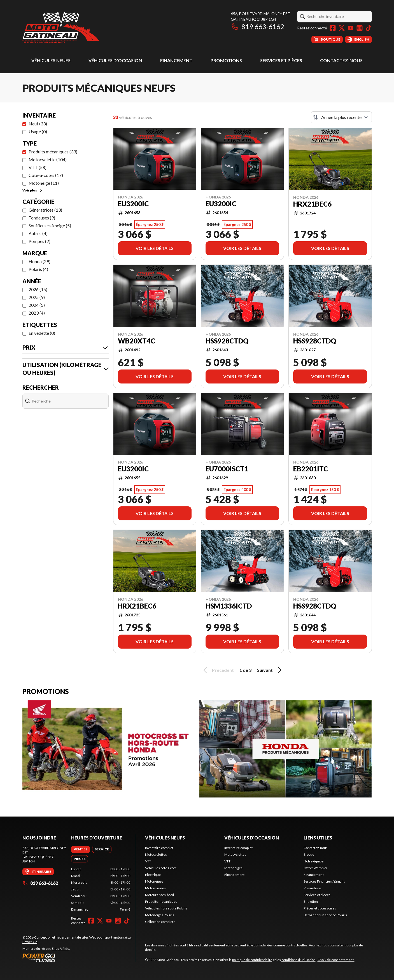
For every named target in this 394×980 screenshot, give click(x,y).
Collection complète (160, 922)
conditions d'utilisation (299, 960)
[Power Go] (79, 958)
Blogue (309, 854)
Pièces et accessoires (320, 908)
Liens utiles (318, 838)
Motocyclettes (156, 854)
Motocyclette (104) (48, 159)
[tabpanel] (101, 889)
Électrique (153, 875)
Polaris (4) (38, 269)
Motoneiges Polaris (160, 915)
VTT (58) (38, 167)
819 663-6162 (257, 26)
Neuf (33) (38, 124)
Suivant (270, 670)
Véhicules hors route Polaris (166, 908)
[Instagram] (360, 28)
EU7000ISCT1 (227, 469)
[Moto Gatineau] (61, 27)
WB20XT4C (137, 341)
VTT (148, 861)
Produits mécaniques (161, 901)
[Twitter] (342, 28)
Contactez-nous (341, 60)
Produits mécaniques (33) (53, 152)
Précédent (218, 670)
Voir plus (33, 190)
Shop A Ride (60, 949)
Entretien (311, 901)
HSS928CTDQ (227, 341)
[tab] (81, 849)
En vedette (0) (42, 333)
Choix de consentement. (336, 960)
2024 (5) (37, 305)
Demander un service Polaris (325, 915)
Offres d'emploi (315, 868)
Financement (176, 60)
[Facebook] (333, 28)
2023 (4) (37, 313)
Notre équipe (313, 861)
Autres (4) (38, 233)
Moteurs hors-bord (159, 895)
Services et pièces (281, 60)
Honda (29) (39, 261)
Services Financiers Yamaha (324, 881)
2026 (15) (38, 289)
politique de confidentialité (252, 960)
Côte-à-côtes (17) (46, 175)
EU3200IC (133, 204)
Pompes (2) (39, 241)
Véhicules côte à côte (161, 868)
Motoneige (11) (44, 183)
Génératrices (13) (45, 210)
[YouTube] (351, 28)
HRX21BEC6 (312, 204)
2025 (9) (37, 297)
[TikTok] (369, 28)
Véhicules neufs (51, 60)
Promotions (226, 60)
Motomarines (155, 888)
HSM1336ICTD (229, 606)
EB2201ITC (311, 469)
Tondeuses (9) (42, 218)
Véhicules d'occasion (115, 60)
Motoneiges (154, 881)
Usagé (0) (38, 131)
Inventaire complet (159, 848)
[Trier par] (341, 117)
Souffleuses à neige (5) (50, 225)
